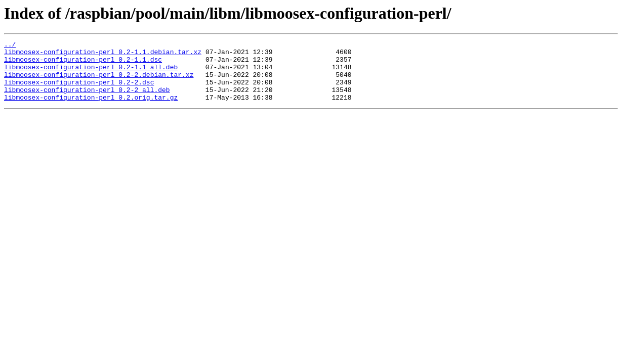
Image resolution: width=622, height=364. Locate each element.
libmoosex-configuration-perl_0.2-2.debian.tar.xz (99, 82)
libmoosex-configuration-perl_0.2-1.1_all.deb (91, 73)
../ (10, 45)
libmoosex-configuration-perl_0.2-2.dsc (79, 91)
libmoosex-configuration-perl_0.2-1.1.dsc (83, 64)
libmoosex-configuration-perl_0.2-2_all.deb (87, 100)
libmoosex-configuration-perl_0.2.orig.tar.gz (91, 109)
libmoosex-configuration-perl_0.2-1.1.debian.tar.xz (103, 55)
